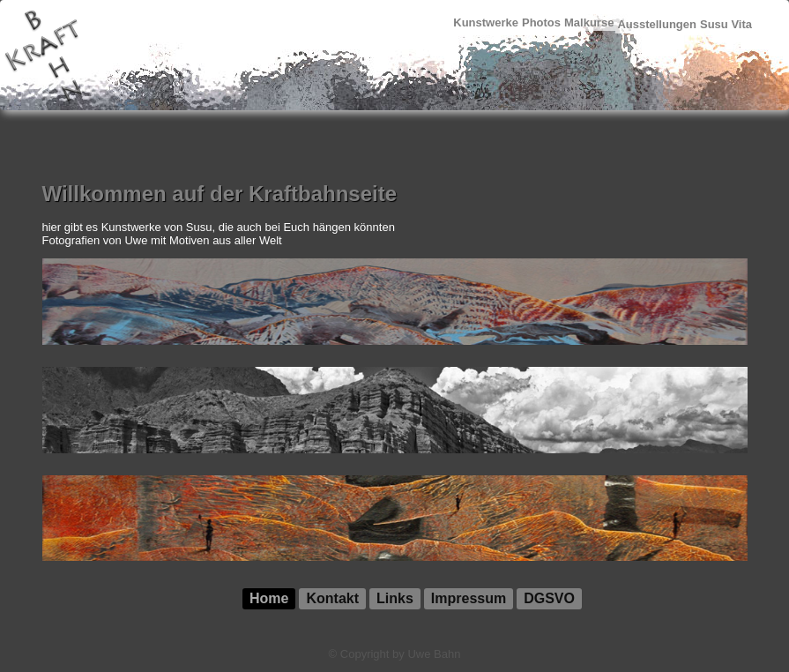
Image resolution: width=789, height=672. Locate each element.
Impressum (469, 598)
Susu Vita (726, 24)
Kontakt (332, 598)
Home (269, 598)
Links (395, 598)
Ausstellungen (657, 24)
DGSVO (549, 598)
